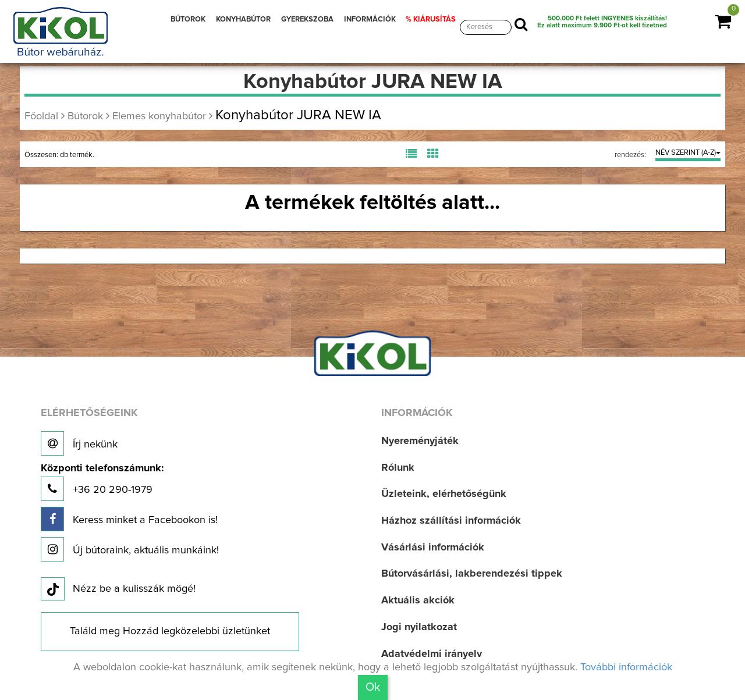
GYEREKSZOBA (307, 19)
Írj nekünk (79, 443)
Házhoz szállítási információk (451, 521)
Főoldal (41, 116)
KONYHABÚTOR (243, 19)
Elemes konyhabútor (159, 116)
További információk (626, 667)
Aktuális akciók (418, 600)
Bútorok (85, 116)
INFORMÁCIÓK (370, 19)
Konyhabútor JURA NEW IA (298, 115)
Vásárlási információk (433, 548)
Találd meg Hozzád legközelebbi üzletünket (170, 631)
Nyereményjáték (420, 441)
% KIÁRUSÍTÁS (431, 19)
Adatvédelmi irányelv (432, 654)
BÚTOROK (188, 19)
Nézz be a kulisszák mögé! (118, 589)
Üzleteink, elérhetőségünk (444, 494)
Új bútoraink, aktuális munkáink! (130, 549)
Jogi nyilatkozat (419, 627)
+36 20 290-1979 (102, 482)
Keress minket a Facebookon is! (129, 519)
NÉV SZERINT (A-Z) (688, 153)
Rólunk (398, 468)
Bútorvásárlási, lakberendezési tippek (472, 574)
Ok (373, 687)
